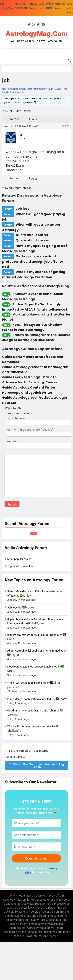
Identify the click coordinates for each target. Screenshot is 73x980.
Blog (6, 294)
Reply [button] (38, 126)
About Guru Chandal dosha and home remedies (35, 651)
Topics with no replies (20, 566)
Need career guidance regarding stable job (32, 667)
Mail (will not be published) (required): (30, 430)
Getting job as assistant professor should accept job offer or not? (33, 261)
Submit (12, 505)
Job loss (23, 209)
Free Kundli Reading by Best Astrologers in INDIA (28, 89)
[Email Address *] (36, 847)
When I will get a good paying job (27, 683)
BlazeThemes (50, 936)
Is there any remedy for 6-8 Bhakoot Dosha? (33, 635)
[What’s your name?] (36, 823)
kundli (58, 89)
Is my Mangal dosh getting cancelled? (30, 699)
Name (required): (18, 418)
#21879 (65, 126)
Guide (7, 357)
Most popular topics (19, 559)
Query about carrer (32, 235)
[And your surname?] (36, 835)
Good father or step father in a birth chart (32, 711)
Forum (8, 209)
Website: (12, 441)
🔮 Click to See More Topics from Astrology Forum (36, 766)
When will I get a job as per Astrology (29, 727)
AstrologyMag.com (36, 34)
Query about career (32, 240)
